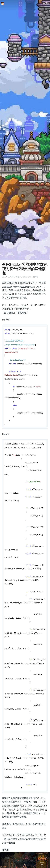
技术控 (36, 277)
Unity (30, 277)
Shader (24, 277)
